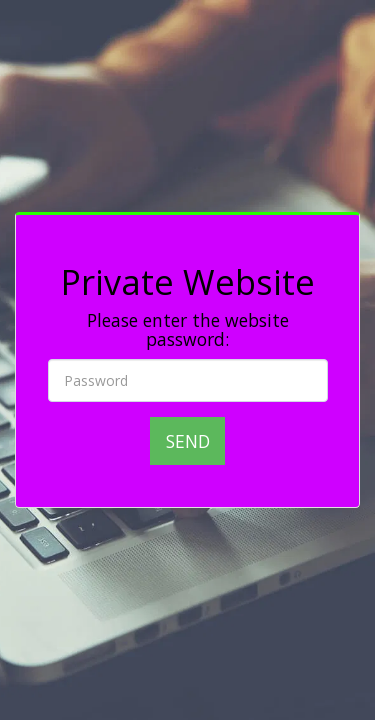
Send (188, 441)
